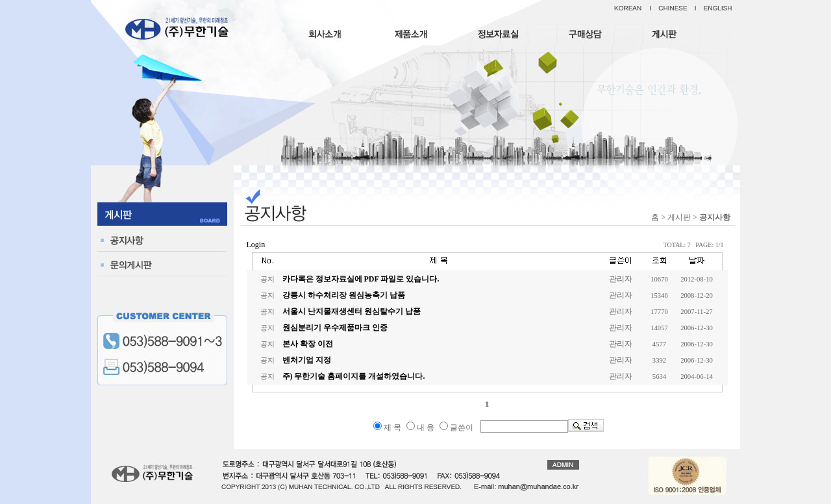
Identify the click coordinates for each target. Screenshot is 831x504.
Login (256, 245)
